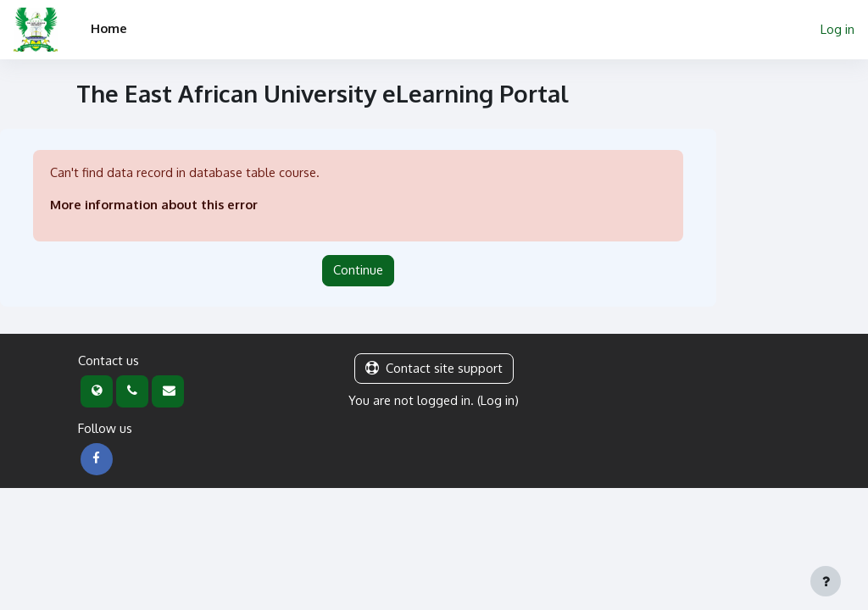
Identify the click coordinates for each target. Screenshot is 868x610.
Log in (837, 29)
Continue (358, 270)
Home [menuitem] (109, 28)
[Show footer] (826, 581)
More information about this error (154, 205)
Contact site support (434, 368)
